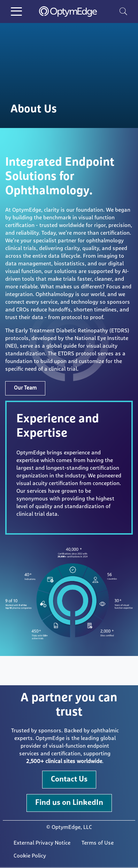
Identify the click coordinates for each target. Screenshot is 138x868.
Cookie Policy (30, 856)
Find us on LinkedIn (69, 803)
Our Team (25, 388)
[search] (123, 11)
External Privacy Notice (42, 843)
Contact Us (69, 779)
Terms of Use (98, 843)
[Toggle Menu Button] (16, 12)
